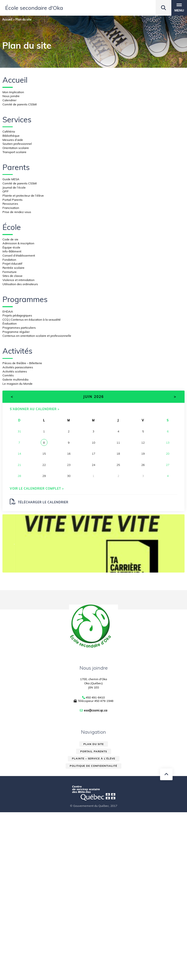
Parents (16, 167)
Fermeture (10, 272)
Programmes (25, 299)
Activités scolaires (15, 371)
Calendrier (9, 100)
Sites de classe (12, 276)
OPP (6, 191)
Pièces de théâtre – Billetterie (22, 363)
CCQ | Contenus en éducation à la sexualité (32, 320)
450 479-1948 (104, 701)
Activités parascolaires (18, 367)
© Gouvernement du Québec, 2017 (94, 806)
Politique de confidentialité (93, 766)
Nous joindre (11, 96)
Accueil (15, 80)
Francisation (11, 208)
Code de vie (10, 239)
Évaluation (10, 323)
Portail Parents (12, 200)
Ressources (10, 204)
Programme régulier (16, 332)
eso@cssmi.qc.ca (96, 710)
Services (17, 119)
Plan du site (94, 744)
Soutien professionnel (17, 144)
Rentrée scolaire (13, 268)
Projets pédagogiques (17, 315)
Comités (8, 375)
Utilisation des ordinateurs (20, 284)
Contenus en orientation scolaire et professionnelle (37, 336)
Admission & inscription (18, 243)
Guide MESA (11, 179)
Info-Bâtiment (12, 251)
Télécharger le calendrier (39, 502)
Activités (17, 351)
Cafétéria (9, 131)
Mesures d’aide (13, 140)
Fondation (9, 260)
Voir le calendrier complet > (37, 489)
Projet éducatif (12, 264)
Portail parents (94, 751)
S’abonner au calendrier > (35, 409)
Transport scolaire (14, 152)
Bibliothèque (11, 136)
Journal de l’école (14, 187)
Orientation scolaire (16, 148)
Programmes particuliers (19, 328)
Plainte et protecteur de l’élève (23, 196)
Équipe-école (11, 247)
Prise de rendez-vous (17, 212)
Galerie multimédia (15, 379)
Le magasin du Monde (18, 384)
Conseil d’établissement (19, 255)
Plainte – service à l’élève (94, 759)
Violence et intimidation (18, 280)
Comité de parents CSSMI (20, 104)
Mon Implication (13, 92)
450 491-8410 (95, 698)
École (12, 227)
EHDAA (8, 311)
